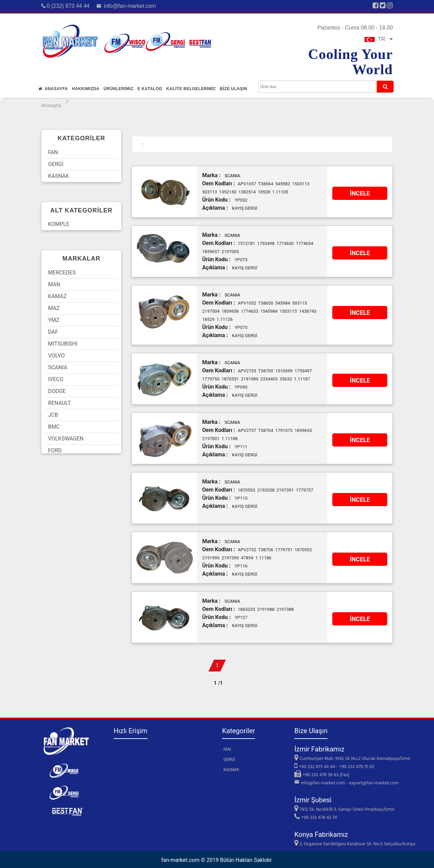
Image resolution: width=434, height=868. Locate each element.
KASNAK (59, 176)
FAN (53, 152)
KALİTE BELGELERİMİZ (191, 89)
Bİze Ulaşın (233, 89)
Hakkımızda (86, 89)
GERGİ (56, 164)
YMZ (54, 320)
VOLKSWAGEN (66, 439)
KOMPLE (59, 224)
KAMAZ (57, 296)
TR (379, 39)
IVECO (56, 379)
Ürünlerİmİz (118, 89)
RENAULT (60, 403)
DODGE (57, 391)
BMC (54, 427)
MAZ (54, 308)
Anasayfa (53, 89)
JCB (53, 415)
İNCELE (360, 193)
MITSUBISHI (63, 344)
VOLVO (56, 356)
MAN (54, 284)
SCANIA (58, 367)
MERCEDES (62, 273)
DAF (53, 332)
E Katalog (150, 89)
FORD (55, 450)
